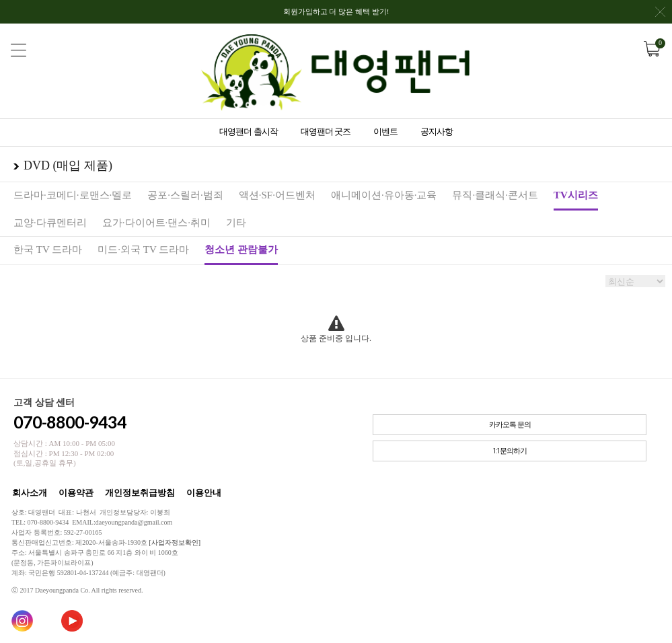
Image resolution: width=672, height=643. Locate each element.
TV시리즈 (576, 195)
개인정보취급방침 (140, 493)
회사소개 (30, 493)
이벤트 (385, 131)
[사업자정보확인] (175, 542)
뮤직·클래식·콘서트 (495, 195)
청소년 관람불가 (241, 250)
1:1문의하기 (510, 451)
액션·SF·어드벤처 (277, 195)
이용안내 (204, 493)
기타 (236, 223)
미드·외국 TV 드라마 (143, 250)
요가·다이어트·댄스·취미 (156, 223)
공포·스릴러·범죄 (185, 195)
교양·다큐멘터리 (50, 223)
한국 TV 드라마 (48, 250)
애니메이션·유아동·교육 (384, 195)
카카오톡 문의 (510, 425)
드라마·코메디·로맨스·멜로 (73, 195)
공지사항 (437, 131)
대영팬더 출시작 (248, 131)
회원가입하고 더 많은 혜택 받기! (474, 15)
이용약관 (76, 493)
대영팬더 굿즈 (326, 131)
